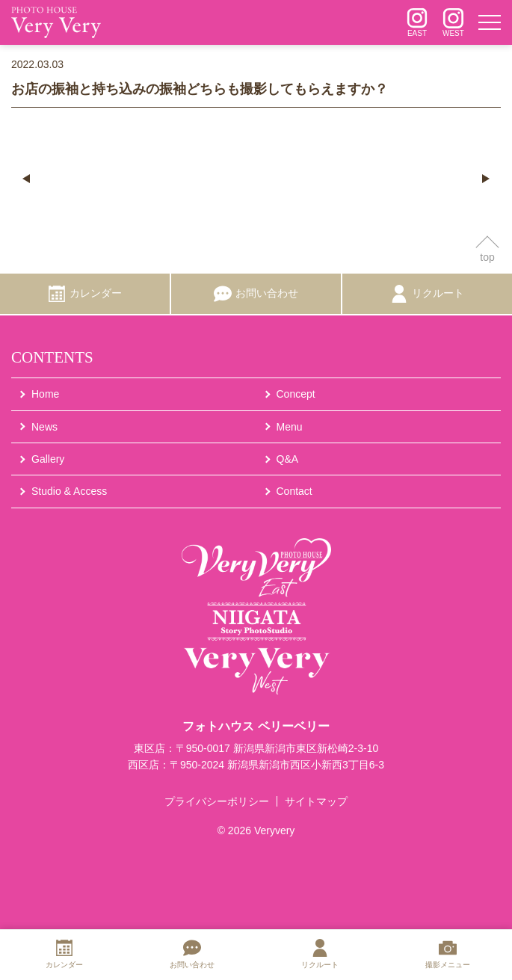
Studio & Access (69, 491)
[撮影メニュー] (448, 955)
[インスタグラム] (417, 22)
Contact (294, 491)
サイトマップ (316, 801)
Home (45, 394)
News (44, 427)
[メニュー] (490, 22)
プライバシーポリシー (217, 801)
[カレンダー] (85, 294)
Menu (290, 427)
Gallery (48, 459)
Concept (296, 394)
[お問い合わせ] (256, 294)
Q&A (288, 459)
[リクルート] (427, 294)
